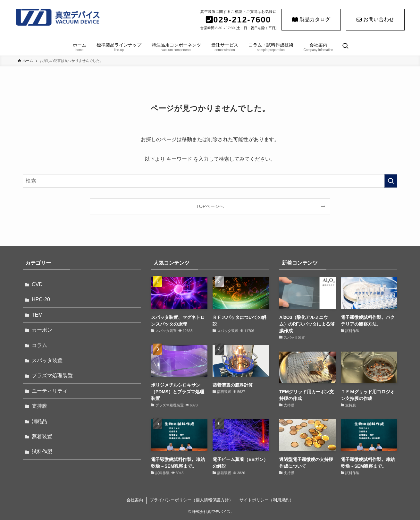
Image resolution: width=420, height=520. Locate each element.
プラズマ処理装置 (52, 375)
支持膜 (39, 406)
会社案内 (135, 500)
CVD (37, 284)
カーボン (42, 330)
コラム (39, 345)
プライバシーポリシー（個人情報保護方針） (191, 500)
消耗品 (39, 421)
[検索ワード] (210, 181)
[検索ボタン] (345, 47)
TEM (37, 315)
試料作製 (42, 452)
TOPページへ (210, 206)
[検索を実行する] (391, 181)
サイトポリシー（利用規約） (267, 500)
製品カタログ (311, 19)
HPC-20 (41, 299)
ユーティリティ (50, 391)
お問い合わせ (375, 19)
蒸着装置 (42, 436)
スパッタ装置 (47, 360)
